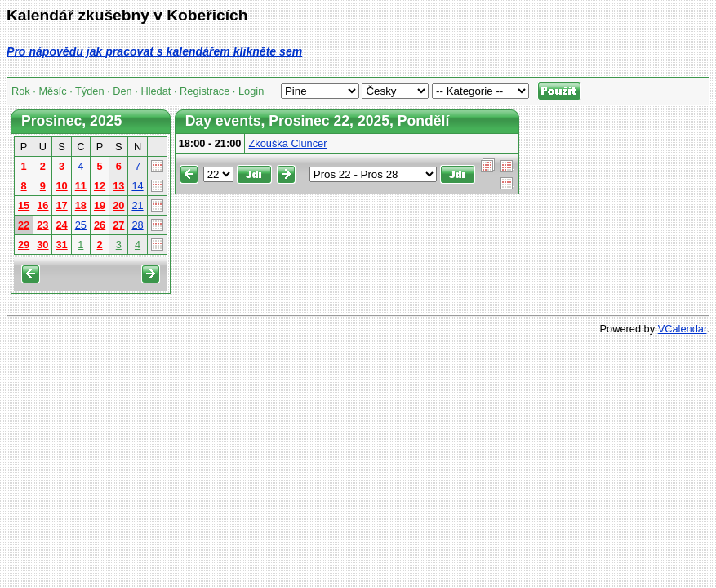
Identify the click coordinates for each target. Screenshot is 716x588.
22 (24, 225)
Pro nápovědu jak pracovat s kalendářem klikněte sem (154, 51)
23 (42, 225)
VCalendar (683, 329)
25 (81, 225)
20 (118, 205)
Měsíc (52, 91)
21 (137, 205)
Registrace (205, 91)
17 (61, 205)
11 (81, 186)
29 (24, 245)
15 (24, 205)
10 (61, 186)
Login (251, 91)
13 (118, 186)
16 (42, 205)
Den (122, 91)
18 (81, 205)
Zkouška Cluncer (287, 143)
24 (61, 225)
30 (42, 245)
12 (100, 186)
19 (100, 205)
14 (137, 186)
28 (137, 225)
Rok (21, 91)
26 (100, 225)
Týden (90, 91)
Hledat (156, 91)
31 (61, 245)
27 (118, 225)
